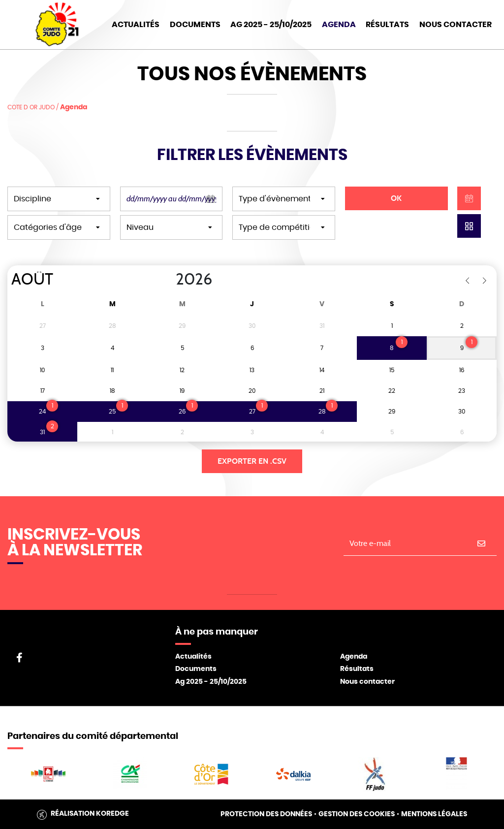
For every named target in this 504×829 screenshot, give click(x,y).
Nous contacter (367, 682)
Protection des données (266, 814)
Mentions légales (434, 814)
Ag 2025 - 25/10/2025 (211, 682)
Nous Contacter (456, 25)
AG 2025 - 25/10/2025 (271, 25)
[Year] (168, 280)
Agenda (339, 25)
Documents (195, 25)
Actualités (136, 25)
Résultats (387, 25)
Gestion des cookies (357, 814)
